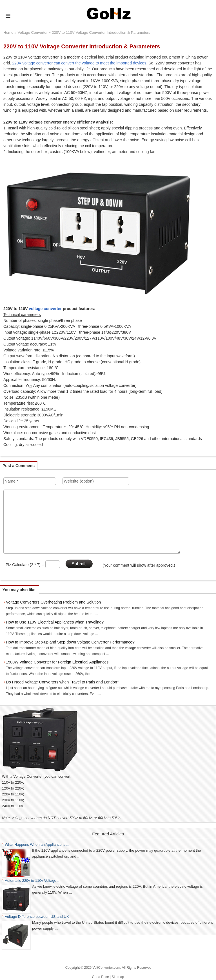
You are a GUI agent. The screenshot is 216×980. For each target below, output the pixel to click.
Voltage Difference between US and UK (37, 917)
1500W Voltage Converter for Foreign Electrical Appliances (57, 662)
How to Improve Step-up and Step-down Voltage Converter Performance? (70, 642)
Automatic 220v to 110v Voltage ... (33, 881)
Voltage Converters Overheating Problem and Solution (53, 602)
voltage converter (45, 309)
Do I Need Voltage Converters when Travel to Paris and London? (63, 682)
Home (8, 32)
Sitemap (118, 977)
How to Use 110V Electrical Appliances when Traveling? (55, 622)
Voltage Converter (33, 32)
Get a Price (101, 977)
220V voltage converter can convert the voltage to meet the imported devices (79, 63)
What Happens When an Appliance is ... (37, 845)
